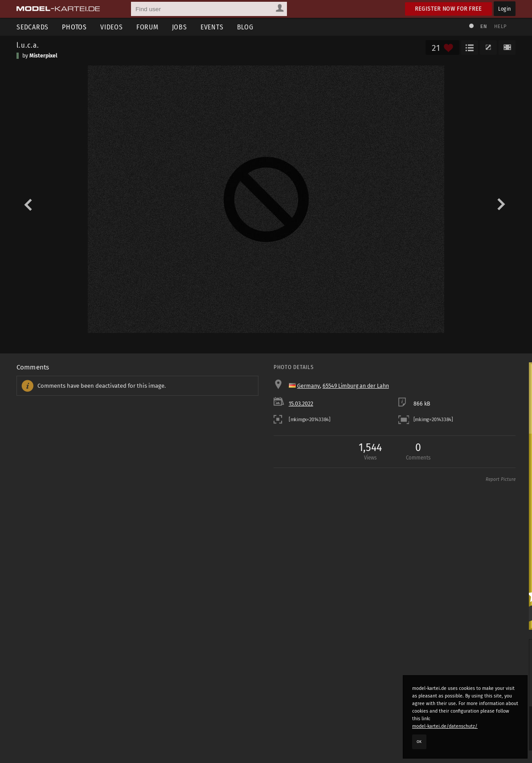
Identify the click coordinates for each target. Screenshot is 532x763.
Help (500, 27)
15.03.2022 (301, 404)
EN (483, 27)
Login (505, 9)
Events (212, 27)
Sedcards (33, 27)
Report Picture (501, 480)
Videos (112, 27)
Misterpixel (43, 56)
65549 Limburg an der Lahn (356, 386)
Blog (245, 27)
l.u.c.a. (28, 45)
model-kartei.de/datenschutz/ (445, 726)
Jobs (180, 27)
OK (419, 742)
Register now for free (448, 9)
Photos (74, 27)
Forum (147, 27)
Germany (309, 386)
